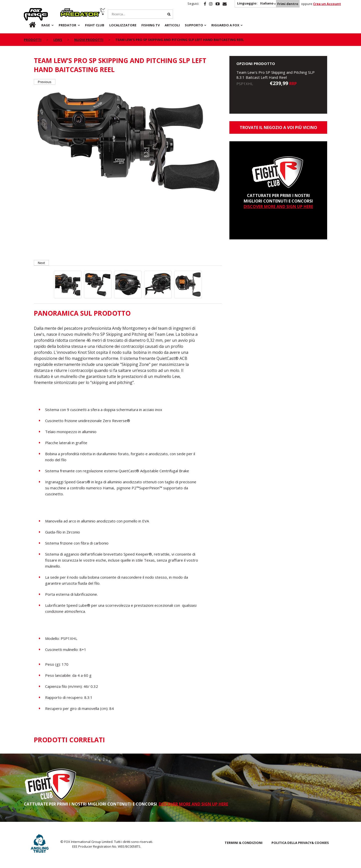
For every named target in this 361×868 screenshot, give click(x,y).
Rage (29, 11)
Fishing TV (151, 25)
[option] (128, 141)
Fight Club (95, 25)
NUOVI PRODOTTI (89, 40)
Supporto (194, 25)
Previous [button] (45, 82)
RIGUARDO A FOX (225, 25)
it (28, 25)
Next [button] (41, 263)
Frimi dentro (288, 4)
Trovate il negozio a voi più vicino (278, 127)
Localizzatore (123, 25)
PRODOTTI (33, 40)
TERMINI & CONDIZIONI (244, 843)
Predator (69, 11)
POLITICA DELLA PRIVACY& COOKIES (300, 843)
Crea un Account (327, 4)
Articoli (172, 25)
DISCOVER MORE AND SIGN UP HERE (278, 207)
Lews (58, 40)
